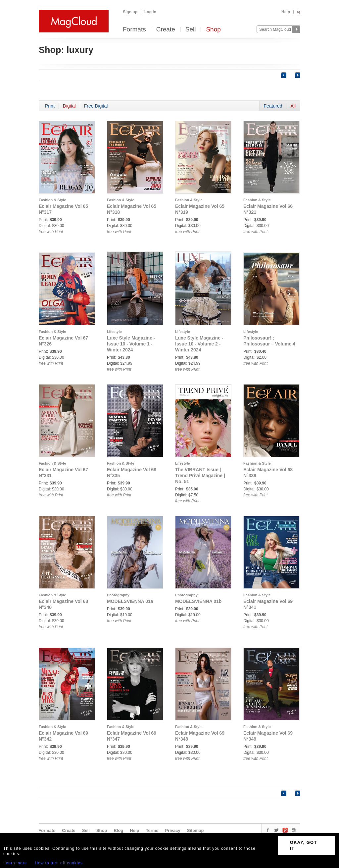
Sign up (130, 12)
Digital (69, 106)
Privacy (173, 830)
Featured (273, 106)
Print (50, 106)
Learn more (15, 863)
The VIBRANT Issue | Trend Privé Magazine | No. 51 (200, 476)
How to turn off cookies (59, 863)
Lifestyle (114, 332)
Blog (118, 830)
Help (286, 12)
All (293, 106)
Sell (191, 30)
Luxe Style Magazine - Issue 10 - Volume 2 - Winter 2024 (199, 344)
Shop (213, 30)
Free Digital (96, 106)
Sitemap (195, 830)
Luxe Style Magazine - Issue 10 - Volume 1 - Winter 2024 (131, 344)
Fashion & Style (52, 200)
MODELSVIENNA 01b (198, 601)
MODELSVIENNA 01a (130, 601)
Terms (152, 830)
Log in (150, 12)
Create (166, 30)
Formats (134, 30)
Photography (118, 595)
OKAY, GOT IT (304, 845)
